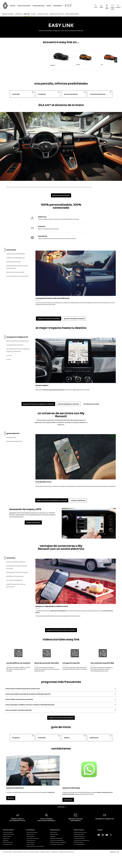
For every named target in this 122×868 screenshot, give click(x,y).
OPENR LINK (19, 14)
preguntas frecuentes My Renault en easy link (52, 500)
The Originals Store (78, 842)
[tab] (19, 250)
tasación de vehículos (79, 836)
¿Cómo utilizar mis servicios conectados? (19, 699)
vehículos (13, 6)
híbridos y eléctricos (38, 6)
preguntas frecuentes (8, 834)
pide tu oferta (53, 832)
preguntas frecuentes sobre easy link (61, 718)
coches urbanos (30, 836)
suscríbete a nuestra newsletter (58, 842)
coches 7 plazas (30, 844)
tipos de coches (30, 834)
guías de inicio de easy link (61, 195)
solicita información (8, 842)
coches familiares (31, 840)
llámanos (11, 798)
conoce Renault (58, 6)
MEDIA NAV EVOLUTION (57, 14)
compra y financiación (24, 6)
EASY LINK (27, 14)
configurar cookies (45, 852)
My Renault (6, 840)
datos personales (17, 852)
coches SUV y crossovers (33, 838)
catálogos (53, 836)
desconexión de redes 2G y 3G (67, 852)
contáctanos (68, 800)
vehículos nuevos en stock (80, 832)
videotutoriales (7, 836)
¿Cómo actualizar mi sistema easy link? (18, 710)
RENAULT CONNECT (8, 14)
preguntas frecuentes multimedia (49, 319)
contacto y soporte (8, 832)
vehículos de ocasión (79, 834)
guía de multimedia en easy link (74, 319)
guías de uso (6, 838)
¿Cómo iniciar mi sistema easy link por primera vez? (23, 689)
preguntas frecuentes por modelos (35, 846)
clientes (49, 6)
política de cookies (34, 852)
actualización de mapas (91, 404)
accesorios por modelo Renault (81, 840)
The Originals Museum (79, 844)
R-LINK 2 (33, 14)
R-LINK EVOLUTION (43, 14)
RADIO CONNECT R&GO (72, 14)
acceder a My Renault (78, 500)
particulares (69, 5)
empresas (69, 6)
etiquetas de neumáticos (56, 838)
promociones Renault (79, 838)
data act (25, 852)
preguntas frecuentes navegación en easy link (38, 404)
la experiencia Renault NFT (57, 844)
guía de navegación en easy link (68, 404)
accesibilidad (54, 852)
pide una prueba (54, 834)
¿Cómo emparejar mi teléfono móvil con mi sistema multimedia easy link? (30, 705)
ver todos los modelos (32, 832)
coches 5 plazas (30, 842)
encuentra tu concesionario (57, 840)
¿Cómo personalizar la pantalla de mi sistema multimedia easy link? (28, 694)
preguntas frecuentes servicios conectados (61, 630)
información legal (7, 852)
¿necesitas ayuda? (8, 844)
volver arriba (61, 807)
